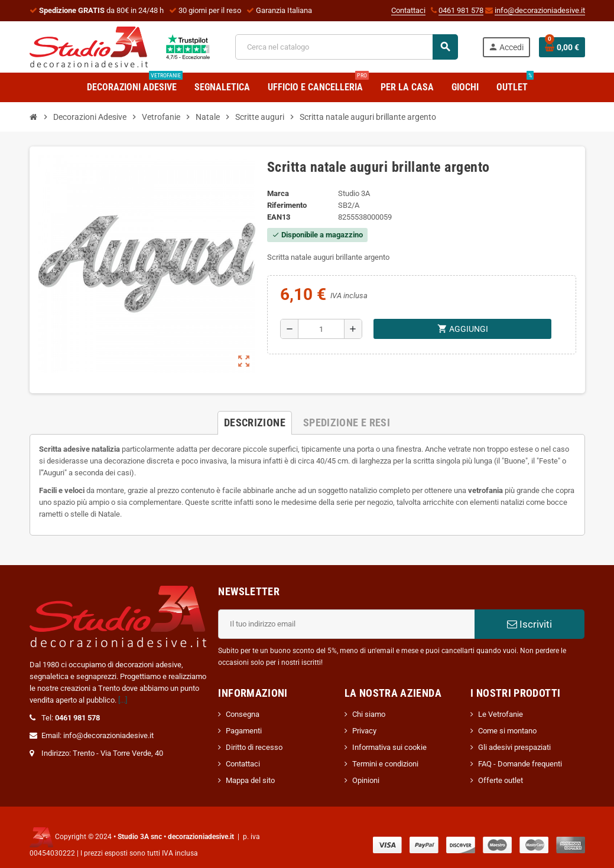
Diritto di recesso (254, 747)
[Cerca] (346, 47)
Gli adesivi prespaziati (514, 747)
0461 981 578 (461, 10)
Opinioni (366, 780)
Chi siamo (369, 714)
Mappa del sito (250, 780)
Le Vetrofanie (501, 714)
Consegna (243, 714)
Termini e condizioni (385, 764)
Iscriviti (529, 624)
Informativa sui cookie (389, 747)
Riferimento (287, 205)
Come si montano (507, 731)
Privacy (364, 731)
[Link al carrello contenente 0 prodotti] (562, 47)
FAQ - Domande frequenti (520, 764)
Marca (278, 193)
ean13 (279, 217)
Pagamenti (244, 731)
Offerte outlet (501, 780)
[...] (123, 700)
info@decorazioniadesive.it (540, 10)
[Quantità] (321, 329)
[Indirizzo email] (346, 624)
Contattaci (408, 10)
